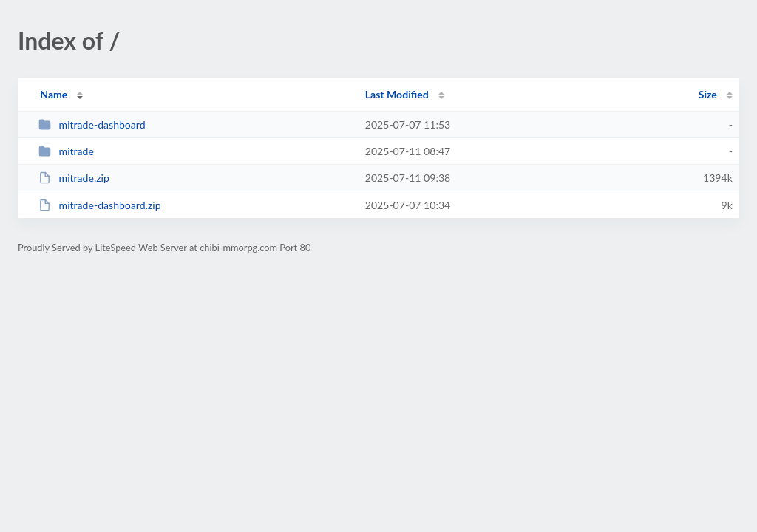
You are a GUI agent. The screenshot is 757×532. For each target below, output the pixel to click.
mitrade (66, 151)
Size (708, 94)
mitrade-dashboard (92, 125)
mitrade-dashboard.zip (99, 205)
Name (54, 94)
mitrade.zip (74, 178)
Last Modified (397, 94)
